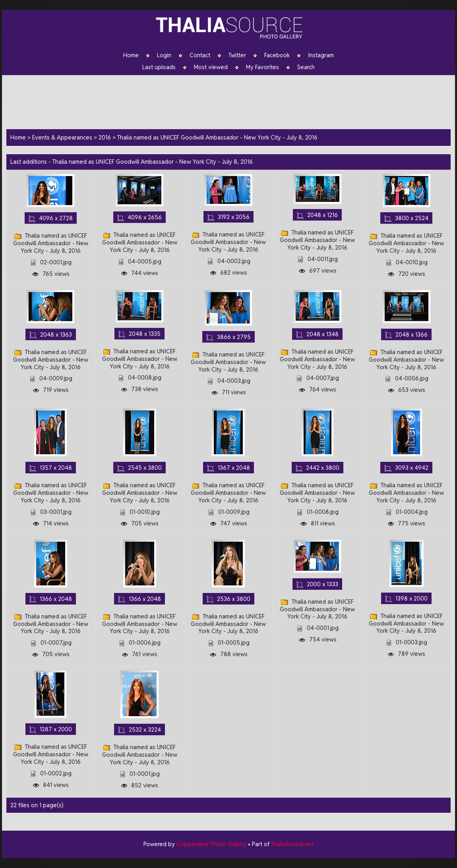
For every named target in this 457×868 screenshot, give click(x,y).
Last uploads (159, 67)
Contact (200, 55)
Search (306, 67)
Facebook (277, 55)
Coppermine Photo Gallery (211, 844)
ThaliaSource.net (292, 844)
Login (164, 55)
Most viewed (211, 67)
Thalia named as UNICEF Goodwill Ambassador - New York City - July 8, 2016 (217, 137)
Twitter (237, 55)
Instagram (321, 55)
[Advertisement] (232, 101)
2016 (105, 137)
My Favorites (262, 67)
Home (131, 55)
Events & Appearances (62, 137)
